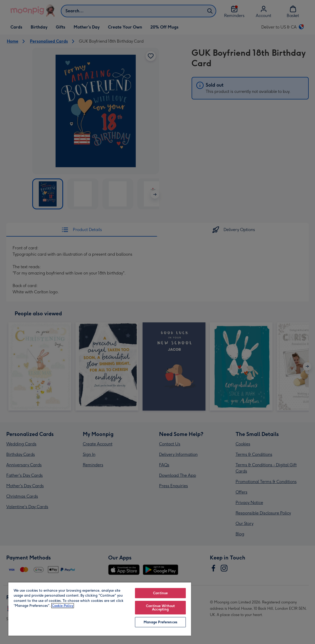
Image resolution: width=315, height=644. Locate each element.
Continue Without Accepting (160, 608)
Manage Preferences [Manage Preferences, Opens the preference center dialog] (161, 622)
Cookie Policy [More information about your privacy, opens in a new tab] (63, 606)
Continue (160, 593)
